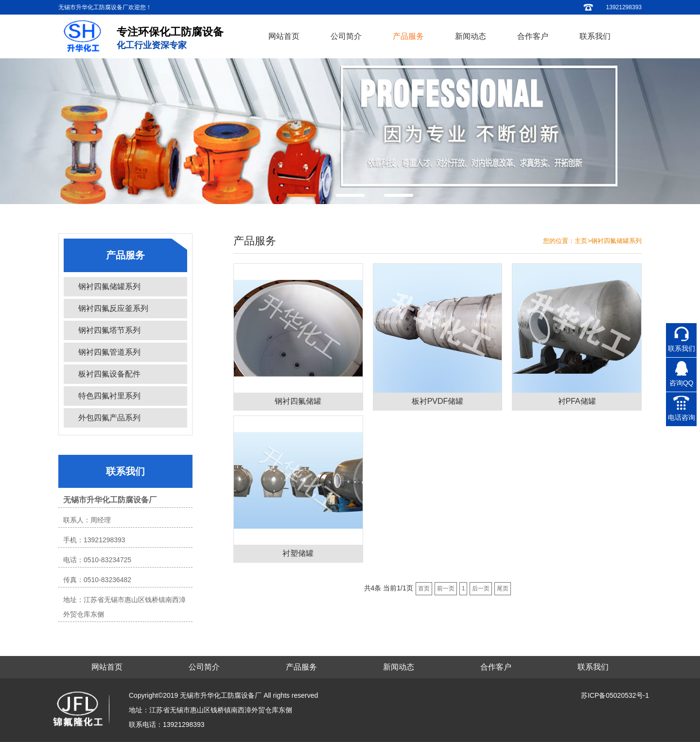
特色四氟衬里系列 (109, 396)
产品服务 (408, 36)
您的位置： (559, 241)
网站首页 (284, 36)
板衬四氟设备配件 (109, 374)
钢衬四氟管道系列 (109, 352)
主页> (583, 241)
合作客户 (533, 36)
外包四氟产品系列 (109, 418)
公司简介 (346, 36)
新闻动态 (471, 36)
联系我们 (595, 36)
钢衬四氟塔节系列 (109, 330)
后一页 (481, 588)
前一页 (446, 588)
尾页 (503, 588)
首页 (424, 588)
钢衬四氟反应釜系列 (113, 308)
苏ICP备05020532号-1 (615, 695)
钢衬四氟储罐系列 (109, 286)
